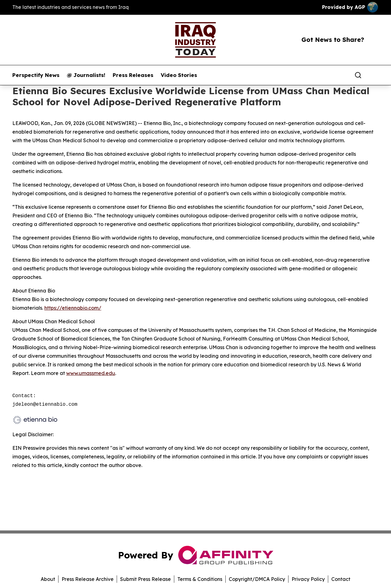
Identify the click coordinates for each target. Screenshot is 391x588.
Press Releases (133, 75)
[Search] (358, 75)
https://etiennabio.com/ (73, 308)
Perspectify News (36, 75)
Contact (341, 579)
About (48, 579)
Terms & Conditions (200, 579)
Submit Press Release (145, 579)
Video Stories (179, 75)
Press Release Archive (88, 579)
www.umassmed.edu (91, 373)
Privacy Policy (308, 579)
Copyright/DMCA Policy (257, 579)
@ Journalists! (86, 75)
